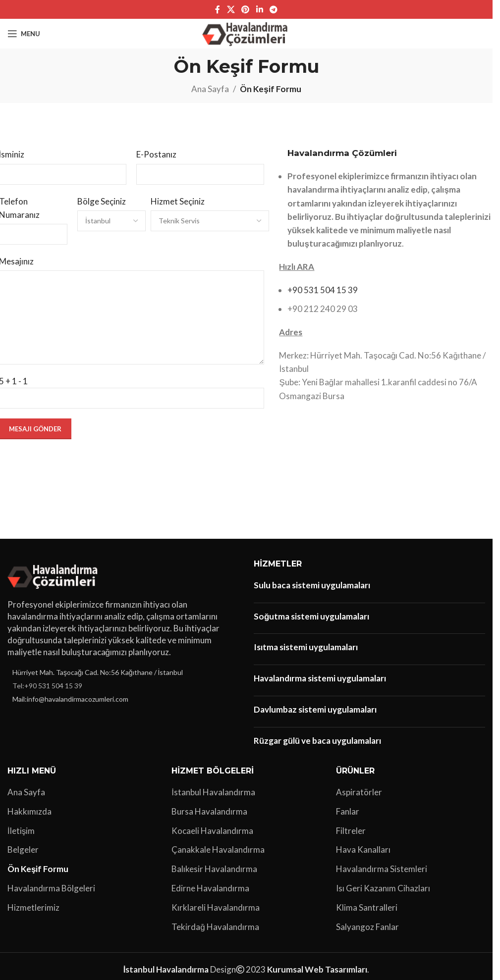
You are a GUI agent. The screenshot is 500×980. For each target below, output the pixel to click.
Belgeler (23, 850)
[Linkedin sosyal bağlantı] (259, 9)
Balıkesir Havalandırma (214, 869)
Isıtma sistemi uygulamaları (306, 647)
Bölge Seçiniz (102, 201)
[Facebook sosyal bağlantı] (218, 9)
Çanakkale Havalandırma (218, 850)
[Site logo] (247, 32)
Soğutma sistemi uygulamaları (311, 616)
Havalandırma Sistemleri (382, 869)
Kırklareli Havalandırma (216, 907)
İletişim (21, 831)
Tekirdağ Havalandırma (215, 927)
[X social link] (231, 9)
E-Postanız (156, 154)
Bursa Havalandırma (209, 811)
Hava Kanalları (363, 850)
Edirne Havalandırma (210, 888)
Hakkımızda (29, 811)
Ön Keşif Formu (38, 869)
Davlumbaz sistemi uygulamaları (315, 709)
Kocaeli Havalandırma (212, 831)
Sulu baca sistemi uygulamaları (312, 585)
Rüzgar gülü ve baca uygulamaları (317, 741)
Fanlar (348, 811)
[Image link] (54, 575)
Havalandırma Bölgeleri (51, 888)
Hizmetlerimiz (33, 907)
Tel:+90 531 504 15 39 (47, 686)
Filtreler (351, 831)
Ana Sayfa (210, 89)
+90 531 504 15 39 (323, 290)
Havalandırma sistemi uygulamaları (320, 678)
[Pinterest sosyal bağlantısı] (246, 9)
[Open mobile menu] (24, 34)
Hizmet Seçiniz (178, 201)
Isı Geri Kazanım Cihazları (383, 888)
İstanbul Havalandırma (213, 792)
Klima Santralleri (367, 907)
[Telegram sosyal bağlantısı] (273, 9)
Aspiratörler (359, 792)
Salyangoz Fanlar (367, 927)
